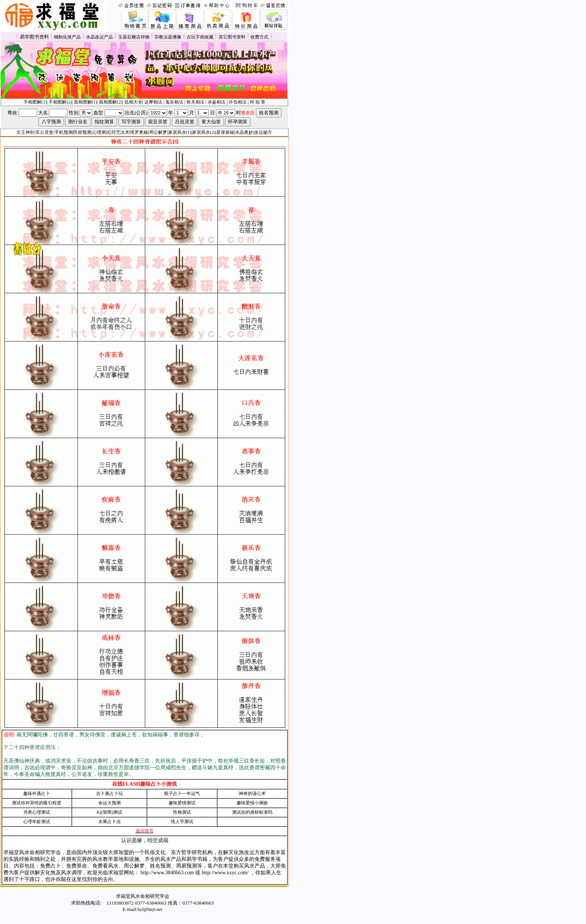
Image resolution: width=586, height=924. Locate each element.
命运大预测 (110, 803)
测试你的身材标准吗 (252, 812)
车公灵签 (44, 132)
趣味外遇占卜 (37, 794)
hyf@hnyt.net (150, 909)
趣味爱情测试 (182, 803)
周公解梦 (158, 132)
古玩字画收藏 (200, 37)
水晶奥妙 (244, 132)
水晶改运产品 (99, 37)
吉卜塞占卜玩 (110, 794)
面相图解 (83, 102)
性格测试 (182, 812)
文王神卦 (25, 132)
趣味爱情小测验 (252, 803)
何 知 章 (257, 102)
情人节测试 (182, 822)
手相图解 (33, 102)
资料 (241, 37)
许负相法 (238, 102)
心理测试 (101, 132)
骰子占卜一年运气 (182, 794)
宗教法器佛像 (168, 37)
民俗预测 (82, 132)
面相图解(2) (111, 102)
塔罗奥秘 (139, 132)
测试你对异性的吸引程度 (37, 803)
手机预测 (64, 132)
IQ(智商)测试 (109, 812)
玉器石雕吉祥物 (134, 37)
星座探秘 (225, 132)
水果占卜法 (110, 822)
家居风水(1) (180, 132)
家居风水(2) (204, 132)
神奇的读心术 (252, 794)
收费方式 (259, 37)
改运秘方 (263, 132)
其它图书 (228, 37)
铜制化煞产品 (67, 37)
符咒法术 (120, 132)
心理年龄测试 (37, 822)
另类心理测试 (37, 812)
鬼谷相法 (174, 102)
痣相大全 (133, 102)
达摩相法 (154, 102)
